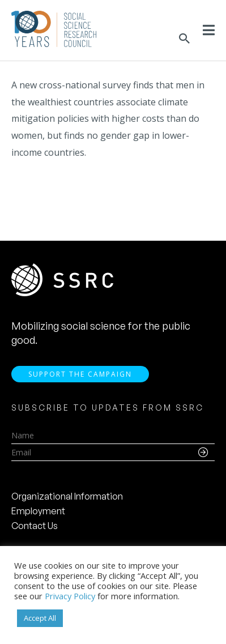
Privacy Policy (70, 596)
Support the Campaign (80, 374)
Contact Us (35, 526)
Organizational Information (67, 496)
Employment (38, 511)
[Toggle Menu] (209, 30)
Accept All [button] (40, 618)
